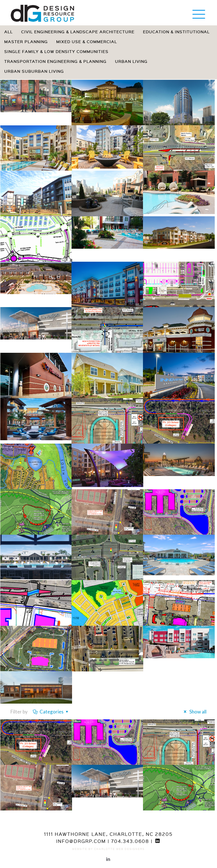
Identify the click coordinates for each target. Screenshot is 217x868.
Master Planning (26, 42)
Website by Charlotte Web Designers (108, 849)
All (8, 32)
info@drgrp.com (81, 841)
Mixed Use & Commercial (87, 42)
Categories (51, 712)
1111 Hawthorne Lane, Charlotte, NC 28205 (108, 834)
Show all (194, 712)
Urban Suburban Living (34, 71)
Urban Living (131, 61)
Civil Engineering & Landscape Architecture (78, 32)
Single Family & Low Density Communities (56, 51)
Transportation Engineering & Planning (55, 61)
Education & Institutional (176, 32)
